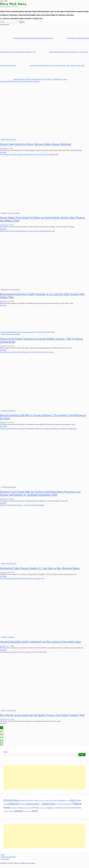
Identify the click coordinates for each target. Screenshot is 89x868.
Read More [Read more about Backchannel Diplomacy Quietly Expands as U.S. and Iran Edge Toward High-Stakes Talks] (3, 309)
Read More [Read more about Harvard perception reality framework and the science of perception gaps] (3, 654)
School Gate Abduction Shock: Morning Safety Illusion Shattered (27, 42)
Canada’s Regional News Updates (32, 12)
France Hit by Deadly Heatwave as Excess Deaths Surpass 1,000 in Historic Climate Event (50, 69)
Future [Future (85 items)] (30, 807)
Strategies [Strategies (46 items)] (36, 811)
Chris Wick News (13, 4)
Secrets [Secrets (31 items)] (30, 812)
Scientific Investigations (10, 17)
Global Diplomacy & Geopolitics (58, 22)
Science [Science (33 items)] (26, 812)
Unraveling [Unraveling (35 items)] (11, 815)
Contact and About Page (8, 861)
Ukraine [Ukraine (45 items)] (59, 811)
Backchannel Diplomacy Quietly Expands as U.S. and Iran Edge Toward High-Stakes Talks (27, 235)
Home (3, 859)
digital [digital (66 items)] (72, 804)
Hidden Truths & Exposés (10, 12)
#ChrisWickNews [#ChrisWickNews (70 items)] (11, 804)
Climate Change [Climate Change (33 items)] (53, 804)
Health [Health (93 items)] (45, 807)
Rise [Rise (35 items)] (15, 811)
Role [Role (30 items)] (18, 812)
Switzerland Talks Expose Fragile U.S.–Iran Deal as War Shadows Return (22, 509)
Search (6, 756)
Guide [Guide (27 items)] (40, 808)
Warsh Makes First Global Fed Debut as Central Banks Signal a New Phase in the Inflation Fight (29, 158)
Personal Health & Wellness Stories (59, 12)
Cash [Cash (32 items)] (40, 804)
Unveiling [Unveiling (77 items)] (19, 815)
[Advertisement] (44, 781)
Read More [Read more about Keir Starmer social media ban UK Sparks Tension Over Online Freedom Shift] (3, 727)
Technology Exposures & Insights (33, 17)
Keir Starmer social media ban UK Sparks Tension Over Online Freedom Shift (23, 656)
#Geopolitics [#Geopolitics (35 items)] (22, 804)
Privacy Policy (5, 863)
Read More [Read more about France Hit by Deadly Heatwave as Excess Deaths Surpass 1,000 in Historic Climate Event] (3, 354)
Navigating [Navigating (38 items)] (69, 808)
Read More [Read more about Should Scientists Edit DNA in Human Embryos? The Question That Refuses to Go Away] (3, 430)
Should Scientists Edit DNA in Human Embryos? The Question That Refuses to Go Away (34, 83)
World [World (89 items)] (35, 815)
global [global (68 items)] (36, 808)
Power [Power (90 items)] (7, 811)
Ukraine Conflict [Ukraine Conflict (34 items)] (66, 811)
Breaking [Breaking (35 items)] (36, 804)
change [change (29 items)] (43, 804)
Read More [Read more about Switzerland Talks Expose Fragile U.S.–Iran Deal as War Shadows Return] (3, 580)
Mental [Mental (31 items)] (60, 808)
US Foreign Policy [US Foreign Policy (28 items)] (28, 815)
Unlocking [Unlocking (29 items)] (6, 815)
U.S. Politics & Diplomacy (35, 22)
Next (2, 748)
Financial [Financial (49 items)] (23, 808)
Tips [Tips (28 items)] (46, 812)
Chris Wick (3, 152)
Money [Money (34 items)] (64, 808)
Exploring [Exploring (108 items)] (14, 807)
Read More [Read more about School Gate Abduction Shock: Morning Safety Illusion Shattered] (3, 156)
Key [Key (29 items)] (57, 808)
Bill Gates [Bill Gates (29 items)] (28, 804)
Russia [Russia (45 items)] (21, 811)
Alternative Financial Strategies (13, 22)
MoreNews (23, 867)
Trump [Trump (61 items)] (50, 811)
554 (2, 745)
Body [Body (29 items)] (32, 804)
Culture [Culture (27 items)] (68, 804)
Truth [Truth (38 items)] (54, 811)
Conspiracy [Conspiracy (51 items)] (62, 804)
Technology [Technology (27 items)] (42, 812)
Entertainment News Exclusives (58, 17)
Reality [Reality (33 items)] (12, 812)
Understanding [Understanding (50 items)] (76, 811)
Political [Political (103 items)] (77, 807)
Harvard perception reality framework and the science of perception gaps (22, 582)
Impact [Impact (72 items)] (53, 808)
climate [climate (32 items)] (47, 804)
